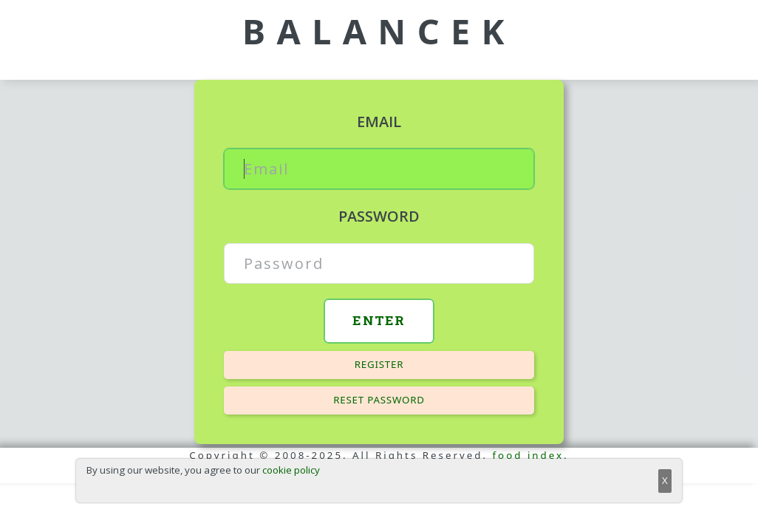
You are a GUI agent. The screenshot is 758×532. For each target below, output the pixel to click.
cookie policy (291, 470)
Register (379, 364)
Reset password (379, 400)
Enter (379, 320)
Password (379, 216)
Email (379, 122)
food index (529, 455)
